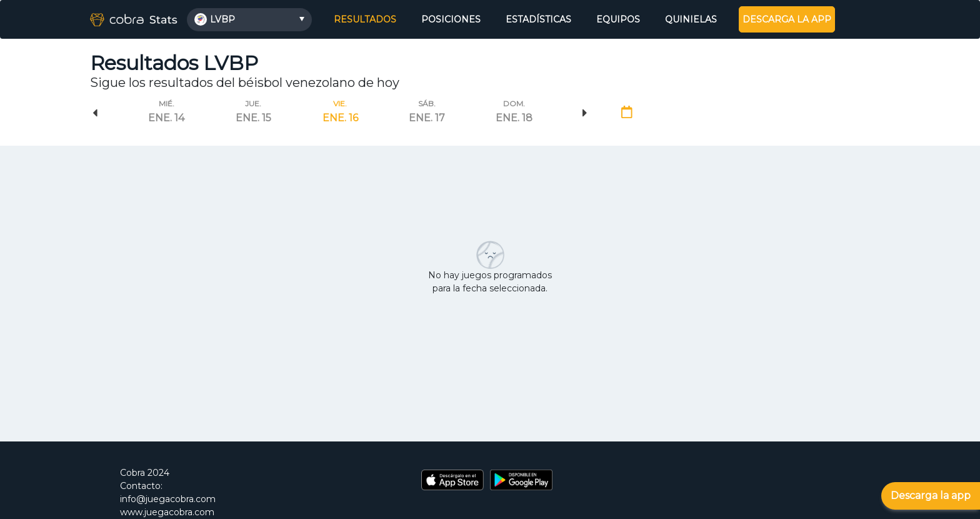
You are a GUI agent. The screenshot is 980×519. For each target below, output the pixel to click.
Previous (95, 113)
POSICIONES (451, 19)
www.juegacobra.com (167, 512)
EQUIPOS (618, 19)
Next (585, 113)
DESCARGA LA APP (787, 19)
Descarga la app (931, 496)
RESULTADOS (367, 19)
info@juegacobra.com (168, 499)
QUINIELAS (691, 19)
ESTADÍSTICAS (538, 19)
